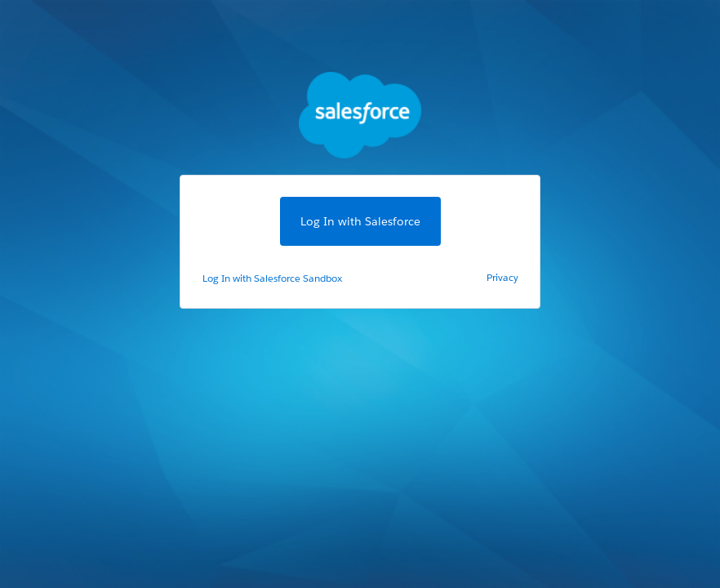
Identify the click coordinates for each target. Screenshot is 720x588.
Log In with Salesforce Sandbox (272, 278)
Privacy (502, 277)
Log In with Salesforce (360, 221)
